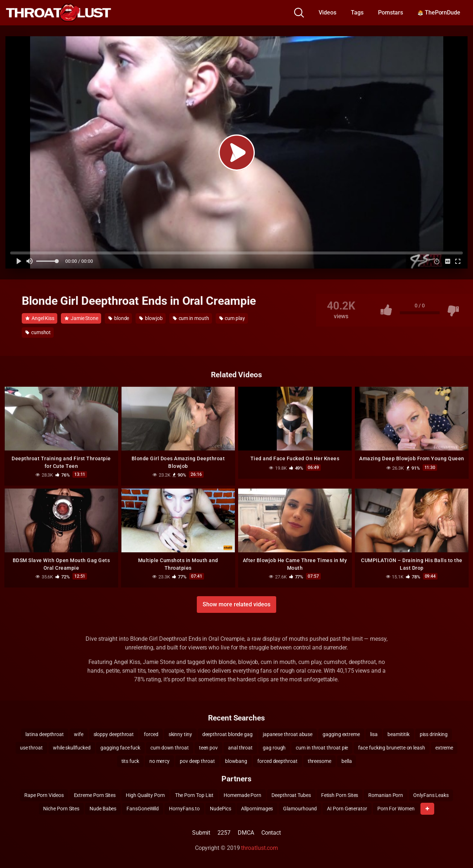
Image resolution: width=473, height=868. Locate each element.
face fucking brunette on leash (392, 747)
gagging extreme (341, 734)
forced (151, 734)
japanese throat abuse (288, 734)
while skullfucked (72, 747)
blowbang (236, 761)
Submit (201, 832)
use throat (31, 747)
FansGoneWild (143, 808)
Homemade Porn (242, 795)
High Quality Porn (145, 795)
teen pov (208, 747)
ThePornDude (439, 13)
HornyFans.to (184, 808)
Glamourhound (300, 808)
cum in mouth (191, 318)
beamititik (398, 734)
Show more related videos (236, 604)
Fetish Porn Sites (340, 795)
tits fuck (130, 761)
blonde (119, 318)
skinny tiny (180, 734)
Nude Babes (103, 808)
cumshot (38, 332)
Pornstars (391, 13)
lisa (374, 734)
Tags (357, 13)
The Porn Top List (194, 795)
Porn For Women (396, 808)
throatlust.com (260, 848)
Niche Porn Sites (61, 808)
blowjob (151, 318)
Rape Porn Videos (44, 795)
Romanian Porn (386, 795)
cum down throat (170, 747)
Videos (327, 13)
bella (347, 761)
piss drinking (434, 734)
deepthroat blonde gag (227, 734)
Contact (271, 832)
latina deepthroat (45, 734)
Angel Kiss (40, 318)
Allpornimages (257, 808)
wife (79, 734)
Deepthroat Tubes (291, 795)
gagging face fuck (120, 747)
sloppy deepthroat (114, 734)
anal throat (240, 747)
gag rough (274, 747)
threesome (320, 761)
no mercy (159, 761)
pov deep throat (197, 761)
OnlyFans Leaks (431, 795)
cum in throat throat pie (322, 747)
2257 (224, 832)
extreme (444, 747)
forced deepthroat (277, 761)
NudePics (220, 808)
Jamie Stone (81, 318)
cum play (232, 318)
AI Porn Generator (347, 808)
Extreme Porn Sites (95, 795)
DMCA (246, 832)
